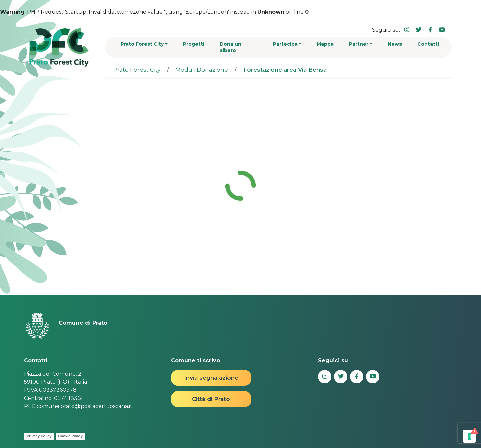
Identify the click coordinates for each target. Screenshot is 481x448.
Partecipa (285, 44)
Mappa (325, 44)
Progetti (194, 44)
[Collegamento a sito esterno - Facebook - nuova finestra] (430, 30)
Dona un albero (231, 47)
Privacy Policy (39, 436)
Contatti (428, 44)
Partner (359, 44)
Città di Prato (211, 399)
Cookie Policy (70, 436)
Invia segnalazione (211, 378)
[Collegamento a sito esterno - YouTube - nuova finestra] (442, 30)
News (395, 44)
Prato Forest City (142, 44)
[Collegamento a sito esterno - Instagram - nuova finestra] (407, 30)
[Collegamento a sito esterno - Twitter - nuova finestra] (419, 30)
